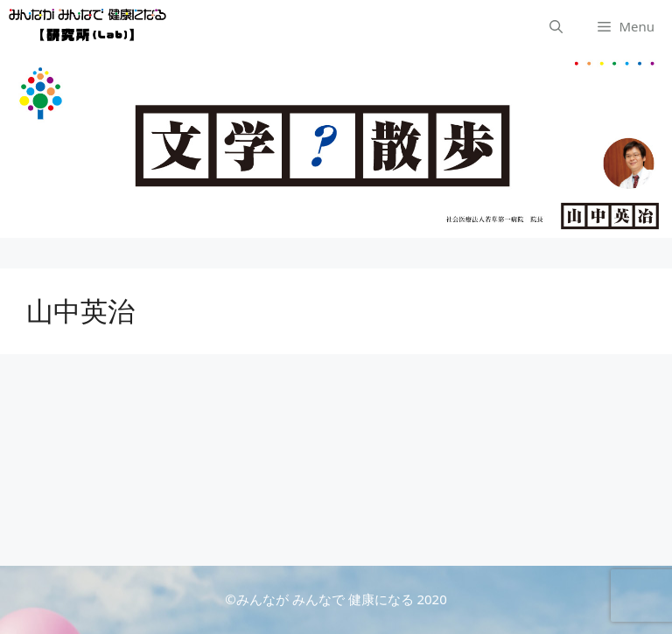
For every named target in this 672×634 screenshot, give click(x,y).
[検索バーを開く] (556, 26)
